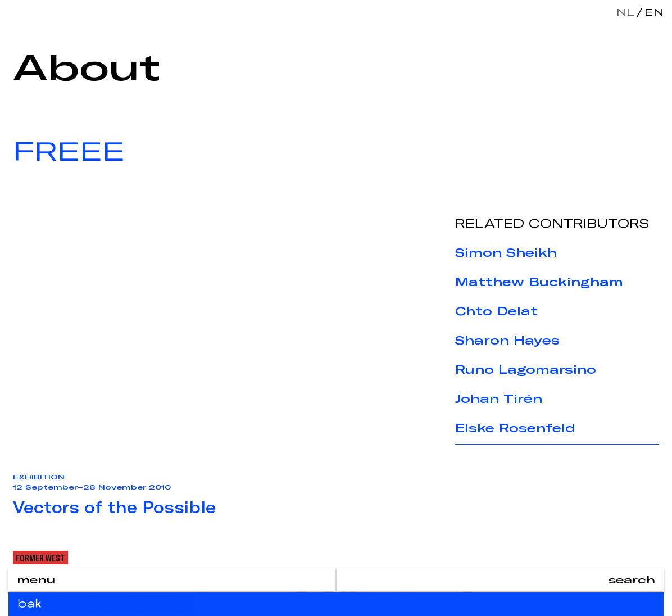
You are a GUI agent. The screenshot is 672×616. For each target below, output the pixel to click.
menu (36, 579)
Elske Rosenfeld (515, 428)
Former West (40, 558)
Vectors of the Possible (114, 507)
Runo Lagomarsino (526, 369)
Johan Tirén (499, 398)
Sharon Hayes (507, 340)
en (652, 12)
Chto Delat (496, 311)
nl (625, 12)
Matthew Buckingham (539, 282)
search (632, 579)
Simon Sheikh (506, 252)
